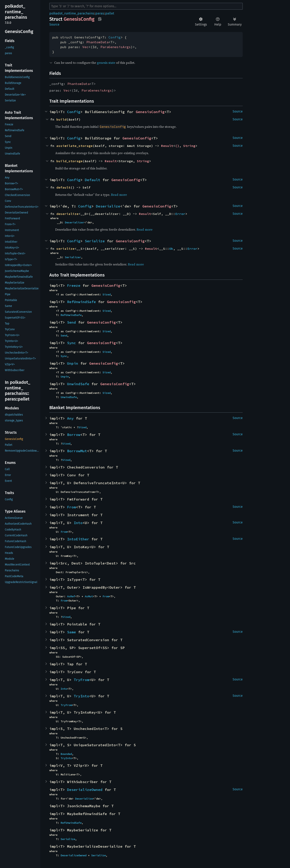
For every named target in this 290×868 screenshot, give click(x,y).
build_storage (69, 161)
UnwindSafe (78, 384)
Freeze (74, 285)
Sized (107, 294)
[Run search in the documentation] (146, 6)
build (61, 119)
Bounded (66, 754)
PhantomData (97, 42)
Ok (171, 249)
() (177, 146)
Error (180, 214)
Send (71, 322)
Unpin (73, 363)
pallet (110, 13)
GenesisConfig (150, 112)
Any (70, 418)
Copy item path (100, 19)
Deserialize (108, 206)
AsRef (71, 596)
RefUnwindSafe (81, 302)
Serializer (73, 257)
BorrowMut (77, 451)
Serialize (95, 241)
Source (54, 24)
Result (167, 146)
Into (78, 523)
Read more (119, 195)
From (71, 507)
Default (93, 180)
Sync (71, 343)
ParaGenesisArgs (116, 47)
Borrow (74, 435)
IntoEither (78, 539)
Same (71, 632)
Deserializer (75, 222)
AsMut (89, 596)
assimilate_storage (75, 146)
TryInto (81, 696)
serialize (65, 249)
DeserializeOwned (85, 790)
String (189, 146)
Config (115, 37)
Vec (85, 47)
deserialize (67, 214)
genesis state (106, 63)
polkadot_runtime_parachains (72, 13)
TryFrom (81, 680)
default (63, 187)
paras (100, 13)
